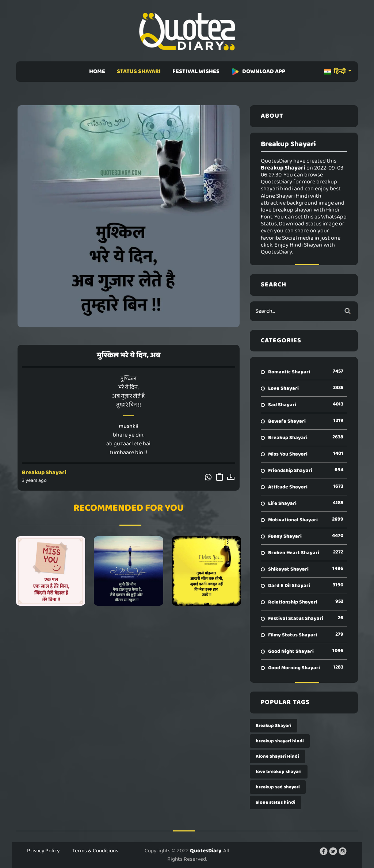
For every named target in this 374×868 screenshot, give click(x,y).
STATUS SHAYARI (139, 71)
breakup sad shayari (278, 787)
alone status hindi (276, 802)
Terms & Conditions (95, 851)
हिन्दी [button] (335, 71)
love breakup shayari (279, 772)
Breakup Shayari (44, 473)
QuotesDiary (206, 851)
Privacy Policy (43, 851)
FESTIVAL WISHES (196, 71)
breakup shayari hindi (280, 741)
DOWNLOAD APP (258, 71)
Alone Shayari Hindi (277, 756)
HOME (97, 71)
